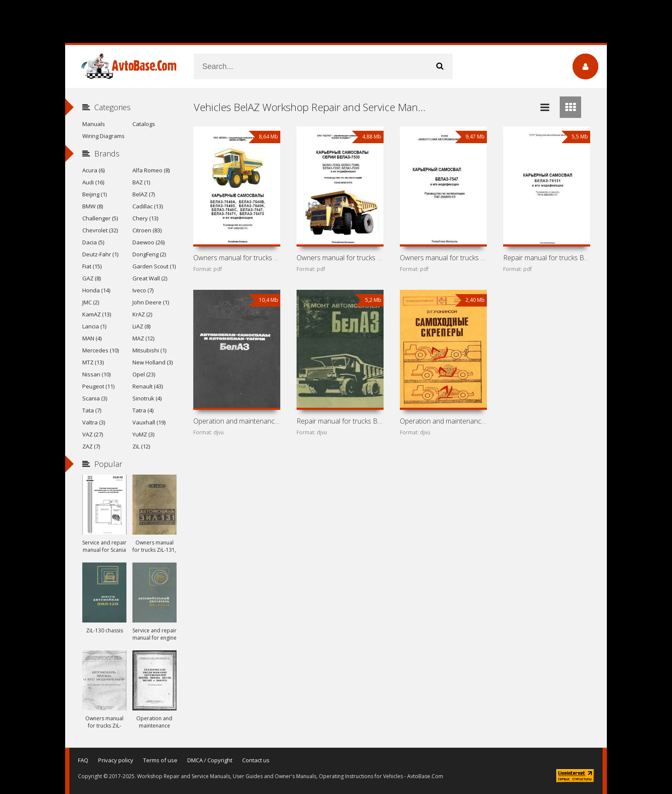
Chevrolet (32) (100, 230)
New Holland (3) (153, 362)
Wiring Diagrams (103, 136)
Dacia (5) (93, 242)
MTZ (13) (93, 362)
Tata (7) (92, 410)
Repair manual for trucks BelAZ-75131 (546, 258)
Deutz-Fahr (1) (100, 254)
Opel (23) (144, 374)
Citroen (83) (147, 230)
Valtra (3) (94, 422)
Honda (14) (96, 290)
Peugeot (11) (98, 386)
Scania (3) (95, 398)
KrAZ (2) (142, 314)
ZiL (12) (141, 446)
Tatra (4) (143, 410)
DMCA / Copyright (210, 760)
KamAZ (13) (97, 314)
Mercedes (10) (100, 350)
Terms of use (160, 760)
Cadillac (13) (148, 206)
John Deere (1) (151, 302)
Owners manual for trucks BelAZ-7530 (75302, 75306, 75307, (340, 258)
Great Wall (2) (150, 278)
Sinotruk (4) (147, 398)
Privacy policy (116, 760)
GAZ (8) (91, 278)
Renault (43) (148, 386)
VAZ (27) (93, 434)
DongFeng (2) (149, 254)
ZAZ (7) (91, 446)
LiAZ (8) (141, 326)
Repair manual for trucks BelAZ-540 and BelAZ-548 (340, 421)
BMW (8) (93, 206)
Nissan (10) (96, 374)
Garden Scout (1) (154, 266)
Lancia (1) (94, 326)
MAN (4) (92, 338)
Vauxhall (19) (149, 422)
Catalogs (144, 124)
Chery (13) (145, 218)
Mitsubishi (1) (149, 350)
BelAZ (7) (144, 194)
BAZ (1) (141, 182)
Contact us (256, 760)
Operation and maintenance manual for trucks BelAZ (237, 421)
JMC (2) (91, 302)
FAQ (83, 760)
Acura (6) (93, 170)
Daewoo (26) (148, 242)
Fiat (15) (92, 266)
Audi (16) (93, 182)
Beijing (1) (94, 194)
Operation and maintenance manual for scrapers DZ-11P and (443, 421)
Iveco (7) (143, 290)
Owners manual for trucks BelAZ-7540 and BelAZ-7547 (237, 258)
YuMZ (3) (143, 434)
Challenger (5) (100, 218)
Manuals (94, 124)
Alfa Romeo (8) (151, 170)
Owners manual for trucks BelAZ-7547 (443, 258)
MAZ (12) (143, 338)
